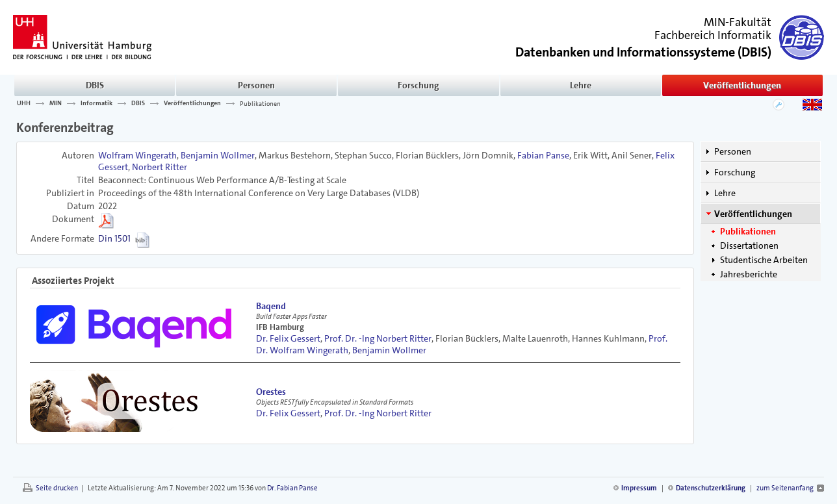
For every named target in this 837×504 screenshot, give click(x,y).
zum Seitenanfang (785, 488)
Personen (256, 85)
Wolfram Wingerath (137, 155)
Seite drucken (57, 488)
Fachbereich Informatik (713, 35)
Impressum (639, 488)
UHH (24, 103)
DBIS (95, 85)
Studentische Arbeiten (764, 260)
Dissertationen (749, 246)
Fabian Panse (543, 155)
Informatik (97, 103)
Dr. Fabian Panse (292, 488)
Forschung (419, 85)
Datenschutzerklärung (711, 488)
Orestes (271, 392)
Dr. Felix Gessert (288, 338)
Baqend (271, 306)
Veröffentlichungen (742, 85)
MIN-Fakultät (738, 22)
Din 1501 (114, 238)
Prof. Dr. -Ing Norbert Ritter (378, 338)
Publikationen (260, 103)
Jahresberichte (749, 274)
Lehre (581, 85)
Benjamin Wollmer (218, 155)
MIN (56, 103)
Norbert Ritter (160, 167)
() (643, 51)
